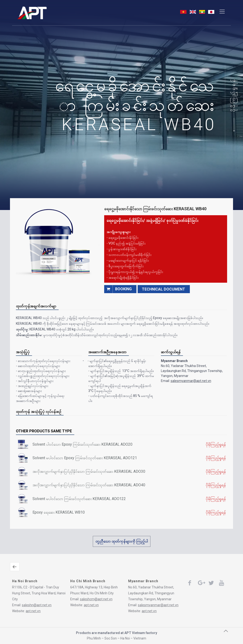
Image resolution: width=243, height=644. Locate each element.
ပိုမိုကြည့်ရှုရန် (234, 95)
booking (118, 289)
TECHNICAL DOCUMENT (164, 289)
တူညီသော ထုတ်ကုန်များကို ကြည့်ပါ (122, 541)
